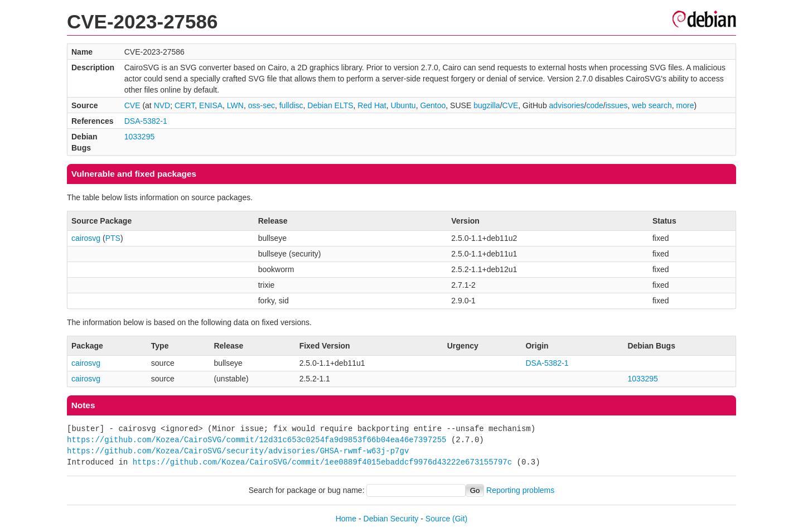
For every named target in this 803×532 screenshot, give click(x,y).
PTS (113, 238)
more (685, 105)
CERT (185, 105)
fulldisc (291, 105)
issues (617, 105)
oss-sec (262, 105)
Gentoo (433, 105)
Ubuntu (403, 105)
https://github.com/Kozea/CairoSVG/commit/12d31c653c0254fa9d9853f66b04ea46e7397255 (257, 440)
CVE (132, 105)
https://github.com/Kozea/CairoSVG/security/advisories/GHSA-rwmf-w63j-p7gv (238, 451)
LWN (235, 105)
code (594, 105)
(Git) (460, 519)
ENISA (211, 105)
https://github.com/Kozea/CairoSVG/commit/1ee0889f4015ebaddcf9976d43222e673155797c (322, 462)
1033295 (140, 137)
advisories (567, 105)
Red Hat (372, 105)
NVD (162, 105)
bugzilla (487, 105)
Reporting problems (520, 490)
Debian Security (391, 519)
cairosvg (86, 238)
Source (438, 519)
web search (652, 105)
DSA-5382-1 (146, 121)
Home (346, 519)
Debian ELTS (330, 105)
